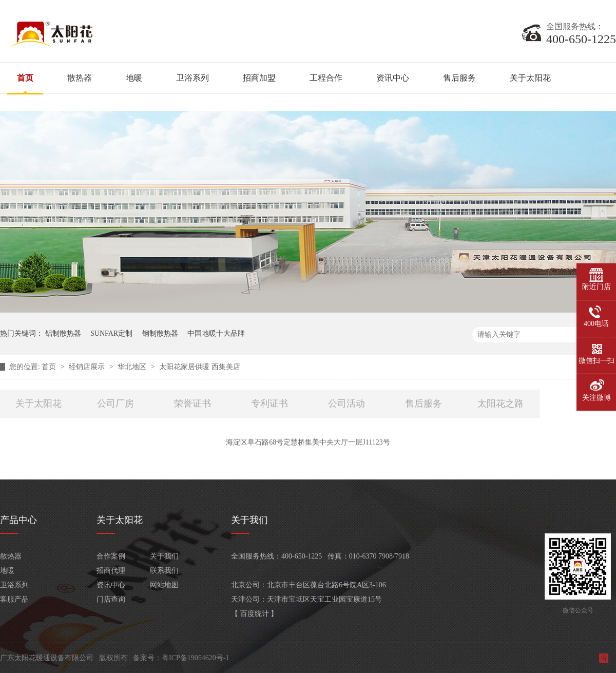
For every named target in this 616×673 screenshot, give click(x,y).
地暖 (134, 78)
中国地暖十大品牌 (216, 333)
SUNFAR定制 (111, 333)
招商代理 (111, 571)
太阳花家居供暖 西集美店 (200, 367)
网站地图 (164, 585)
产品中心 (18, 520)
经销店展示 (88, 367)
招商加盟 (259, 78)
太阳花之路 (500, 403)
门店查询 (111, 599)
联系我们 (164, 571)
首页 (25, 78)
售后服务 (459, 78)
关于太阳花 (530, 78)
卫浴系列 (192, 78)
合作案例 (111, 556)
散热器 (80, 78)
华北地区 (133, 367)
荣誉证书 (192, 403)
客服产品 (14, 599)
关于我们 (164, 556)
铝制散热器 (63, 333)
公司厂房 (115, 403)
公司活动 (346, 403)
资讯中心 (393, 78)
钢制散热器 (160, 333)
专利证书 (269, 403)
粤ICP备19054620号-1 (195, 658)
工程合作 (326, 78)
